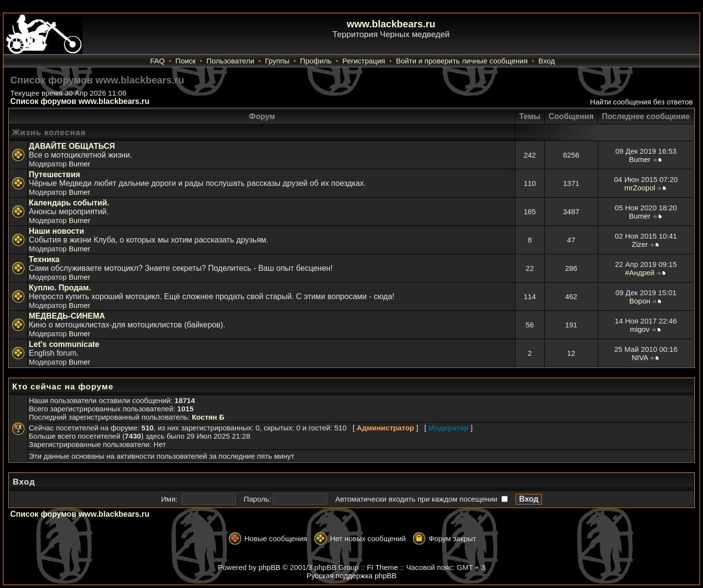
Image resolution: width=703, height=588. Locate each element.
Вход (547, 61)
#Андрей (640, 273)
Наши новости (56, 231)
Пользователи (230, 61)
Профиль (316, 61)
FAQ (157, 61)
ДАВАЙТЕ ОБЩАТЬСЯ (72, 146)
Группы (277, 61)
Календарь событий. (69, 203)
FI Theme (382, 567)
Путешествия (54, 174)
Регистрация (364, 61)
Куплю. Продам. (60, 288)
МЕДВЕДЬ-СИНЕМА (67, 316)
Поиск (186, 61)
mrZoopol (640, 188)
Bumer (80, 164)
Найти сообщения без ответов (641, 102)
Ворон (640, 301)
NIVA (640, 357)
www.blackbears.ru (391, 24)
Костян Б (208, 417)
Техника (44, 259)
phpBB (269, 567)
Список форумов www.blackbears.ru (80, 101)
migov (640, 329)
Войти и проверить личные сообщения (462, 61)
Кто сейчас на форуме (63, 387)
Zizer (640, 244)
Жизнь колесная (49, 132)
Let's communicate (64, 344)
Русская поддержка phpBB (352, 576)
